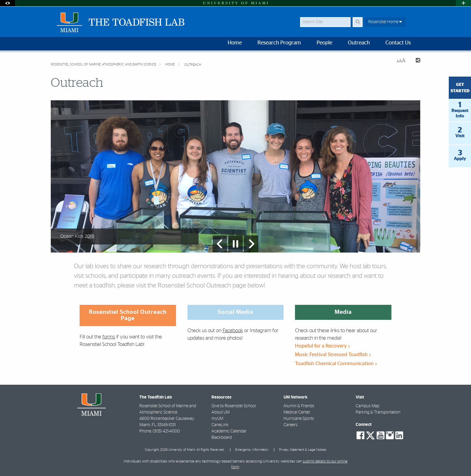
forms (109, 337)
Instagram (261, 330)
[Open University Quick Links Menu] (463, 3)
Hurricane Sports (299, 419)
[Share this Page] (415, 61)
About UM (220, 412)
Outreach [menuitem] (359, 43)
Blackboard (222, 438)
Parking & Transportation (378, 412)
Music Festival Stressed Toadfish (333, 355)
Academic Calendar (229, 431)
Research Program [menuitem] (279, 43)
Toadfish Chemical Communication (336, 364)
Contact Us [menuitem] (398, 43)
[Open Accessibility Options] (8, 3)
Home (170, 64)
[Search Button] (358, 22)
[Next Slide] (251, 244)
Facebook (233, 330)
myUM (217, 419)
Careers (290, 425)
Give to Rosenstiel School (234, 406)
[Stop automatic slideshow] (235, 244)
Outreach (193, 65)
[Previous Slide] (220, 244)
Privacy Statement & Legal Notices (303, 450)
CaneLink (220, 425)
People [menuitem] (324, 43)
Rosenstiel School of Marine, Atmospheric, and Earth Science (103, 64)
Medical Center (297, 412)
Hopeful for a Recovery (322, 346)
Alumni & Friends (299, 406)
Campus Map (368, 406)
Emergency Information (252, 450)
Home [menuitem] (235, 43)
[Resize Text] (401, 61)
